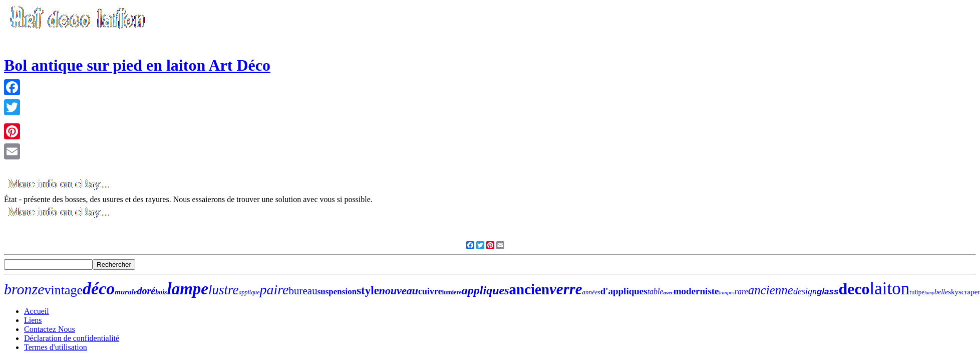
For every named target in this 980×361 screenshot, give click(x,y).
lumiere (452, 292)
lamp (929, 293)
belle (941, 292)
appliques (485, 290)
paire (274, 290)
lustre (224, 290)
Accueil (37, 311)
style (368, 291)
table (656, 292)
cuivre (430, 291)
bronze (24, 289)
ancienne (771, 290)
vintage (64, 290)
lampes (727, 292)
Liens (33, 320)
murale (126, 292)
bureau (303, 291)
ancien (530, 289)
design (805, 291)
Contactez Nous (50, 329)
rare (741, 292)
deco (854, 289)
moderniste (696, 291)
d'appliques (624, 291)
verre (566, 289)
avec (669, 292)
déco (99, 289)
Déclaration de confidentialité (72, 338)
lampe (187, 289)
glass (828, 292)
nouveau (399, 291)
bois (161, 292)
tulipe (917, 292)
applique (249, 292)
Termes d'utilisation (56, 347)
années (591, 292)
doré (146, 291)
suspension (337, 292)
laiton (890, 289)
